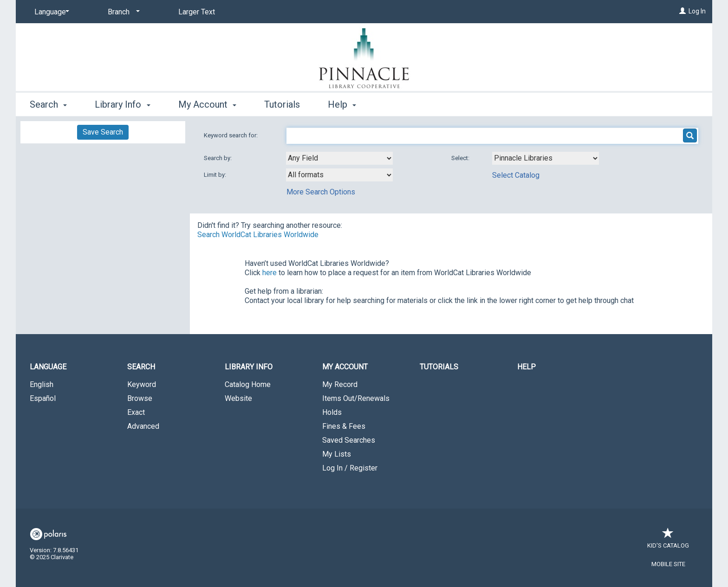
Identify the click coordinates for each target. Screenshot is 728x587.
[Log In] (682, 11)
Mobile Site (668, 564)
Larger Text (197, 12)
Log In (697, 11)
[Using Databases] (546, 158)
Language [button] (48, 367)
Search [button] (48, 104)
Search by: (218, 158)
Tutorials (282, 104)
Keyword (142, 384)
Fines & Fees (344, 426)
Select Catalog (516, 175)
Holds (332, 412)
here (270, 273)
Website (238, 398)
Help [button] (342, 104)
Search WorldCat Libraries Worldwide (258, 235)
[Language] (50, 12)
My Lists (337, 454)
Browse (140, 398)
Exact (136, 412)
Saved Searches (349, 440)
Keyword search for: (231, 135)
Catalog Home (248, 384)
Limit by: (216, 175)
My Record (340, 384)
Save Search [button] (103, 132)
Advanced (143, 426)
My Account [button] (207, 104)
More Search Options (321, 192)
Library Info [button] (122, 104)
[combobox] (339, 158)
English (42, 384)
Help (526, 367)
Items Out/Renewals (356, 398)
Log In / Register (350, 468)
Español (43, 398)
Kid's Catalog (668, 541)
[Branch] (122, 12)
